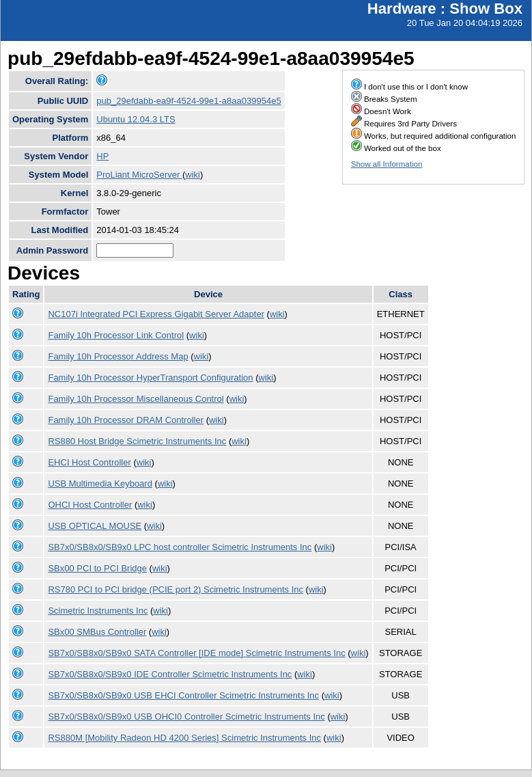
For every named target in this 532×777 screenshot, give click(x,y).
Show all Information (387, 164)
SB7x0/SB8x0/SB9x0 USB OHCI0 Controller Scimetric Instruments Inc (186, 717)
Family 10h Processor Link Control (116, 335)
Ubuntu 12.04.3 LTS (136, 119)
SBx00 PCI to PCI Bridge (97, 568)
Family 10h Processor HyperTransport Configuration (150, 378)
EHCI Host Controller (89, 462)
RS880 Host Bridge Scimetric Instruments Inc (137, 441)
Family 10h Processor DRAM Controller (126, 420)
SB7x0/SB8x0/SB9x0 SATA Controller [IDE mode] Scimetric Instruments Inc (196, 653)
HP (102, 156)
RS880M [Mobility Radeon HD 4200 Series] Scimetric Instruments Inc (184, 738)
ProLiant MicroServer (139, 175)
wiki (193, 175)
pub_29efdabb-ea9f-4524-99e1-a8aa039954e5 (188, 101)
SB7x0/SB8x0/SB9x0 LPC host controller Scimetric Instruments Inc (180, 547)
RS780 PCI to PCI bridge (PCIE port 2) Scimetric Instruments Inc (176, 589)
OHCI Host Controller (90, 505)
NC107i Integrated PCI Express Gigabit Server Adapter (156, 314)
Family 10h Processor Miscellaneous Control (136, 399)
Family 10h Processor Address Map (118, 356)
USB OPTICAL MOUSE (95, 526)
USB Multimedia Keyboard (100, 483)
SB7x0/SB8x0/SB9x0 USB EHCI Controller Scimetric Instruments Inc (183, 695)
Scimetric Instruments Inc (98, 611)
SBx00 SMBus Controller (97, 632)
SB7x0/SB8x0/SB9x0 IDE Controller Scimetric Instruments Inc (170, 674)
